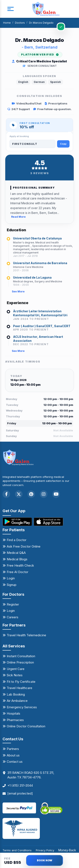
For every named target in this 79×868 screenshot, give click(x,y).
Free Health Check (20, 565)
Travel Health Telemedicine (26, 635)
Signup (12, 585)
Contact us (15, 762)
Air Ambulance (17, 701)
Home (7, 23)
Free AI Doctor (17, 572)
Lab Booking (16, 694)
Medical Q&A (16, 553)
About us (13, 755)
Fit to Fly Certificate (21, 682)
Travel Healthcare (19, 688)
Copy (63, 144)
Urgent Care (16, 669)
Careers (13, 617)
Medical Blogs (17, 559)
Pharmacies (15, 720)
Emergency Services (22, 707)
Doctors (20, 23)
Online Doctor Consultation (26, 726)
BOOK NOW (45, 860)
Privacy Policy (45, 850)
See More (18, 291)
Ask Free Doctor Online (24, 546)
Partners (13, 749)
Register (13, 604)
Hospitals (13, 713)
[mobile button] (11, 9)
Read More (18, 217)
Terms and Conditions (17, 850)
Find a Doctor (17, 540)
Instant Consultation (21, 656)
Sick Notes (15, 675)
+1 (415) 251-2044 (20, 785)
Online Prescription (20, 662)
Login (11, 578)
